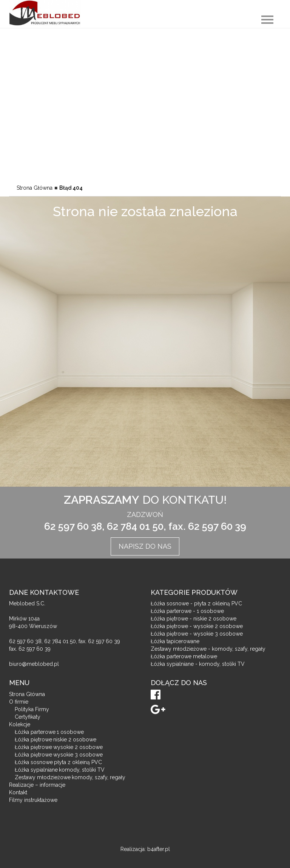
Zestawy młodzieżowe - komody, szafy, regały (208, 649)
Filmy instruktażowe (33, 800)
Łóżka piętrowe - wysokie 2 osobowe (197, 626)
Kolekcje (20, 724)
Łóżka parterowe (49, 732)
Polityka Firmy (32, 709)
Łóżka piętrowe (56, 740)
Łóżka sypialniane (60, 770)
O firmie (19, 702)
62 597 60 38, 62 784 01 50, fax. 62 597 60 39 (145, 526)
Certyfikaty (28, 717)
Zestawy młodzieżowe (70, 777)
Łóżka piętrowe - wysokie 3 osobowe (197, 634)
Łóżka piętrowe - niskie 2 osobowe (194, 619)
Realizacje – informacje (37, 785)
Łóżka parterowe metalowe (184, 656)
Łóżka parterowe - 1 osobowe (187, 611)
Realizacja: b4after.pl (145, 849)
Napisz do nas (145, 546)
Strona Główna (35, 188)
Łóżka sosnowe (58, 762)
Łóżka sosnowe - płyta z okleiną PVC (196, 603)
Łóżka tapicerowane (175, 641)
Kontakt (18, 792)
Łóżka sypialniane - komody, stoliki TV (198, 664)
